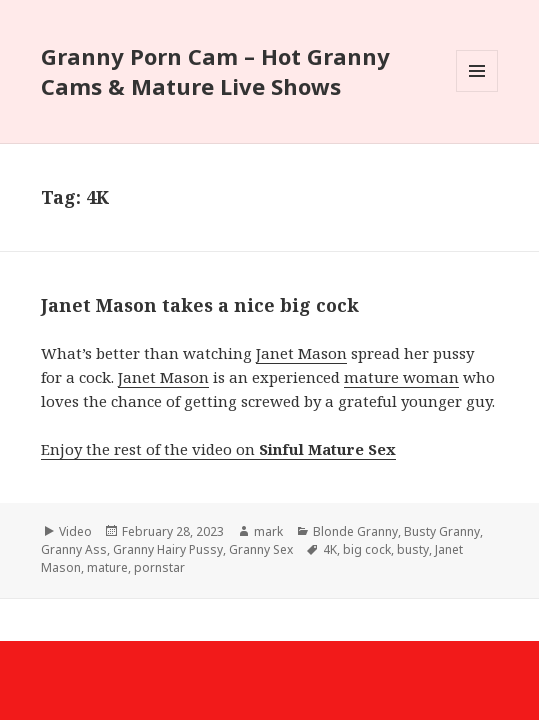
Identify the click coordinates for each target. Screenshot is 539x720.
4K (330, 549)
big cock (367, 549)
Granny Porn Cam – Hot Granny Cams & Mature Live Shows (215, 71)
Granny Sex (261, 549)
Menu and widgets (477, 91)
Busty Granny (442, 531)
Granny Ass (74, 549)
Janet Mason (301, 353)
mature (107, 567)
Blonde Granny (355, 531)
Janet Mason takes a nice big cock (200, 305)
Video (75, 531)
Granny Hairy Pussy (168, 549)
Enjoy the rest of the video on (218, 449)
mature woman (401, 377)
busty (413, 549)
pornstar (159, 567)
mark (268, 531)
